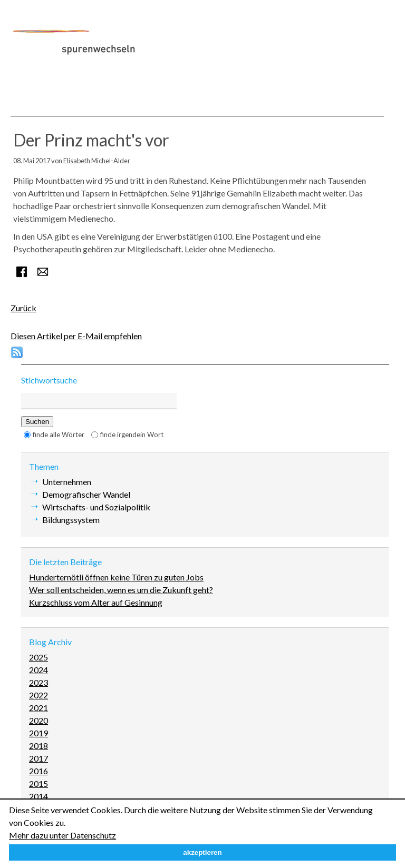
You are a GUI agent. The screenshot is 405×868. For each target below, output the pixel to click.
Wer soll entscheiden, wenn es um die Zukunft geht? (121, 590)
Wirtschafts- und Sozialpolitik (96, 507)
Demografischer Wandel (86, 494)
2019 (38, 733)
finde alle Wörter (59, 435)
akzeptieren (202, 852)
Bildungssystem (71, 520)
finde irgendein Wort (132, 435)
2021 (38, 708)
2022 (38, 695)
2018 (38, 746)
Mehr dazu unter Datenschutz (62, 835)
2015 (38, 783)
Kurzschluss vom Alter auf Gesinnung (96, 602)
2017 (38, 758)
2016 (38, 771)
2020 (38, 720)
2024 (38, 670)
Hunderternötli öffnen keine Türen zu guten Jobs (116, 577)
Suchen (37, 422)
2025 (38, 657)
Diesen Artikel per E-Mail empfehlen (76, 336)
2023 (38, 682)
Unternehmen (67, 482)
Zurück (23, 308)
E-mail (43, 272)
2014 (38, 796)
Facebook (22, 272)
